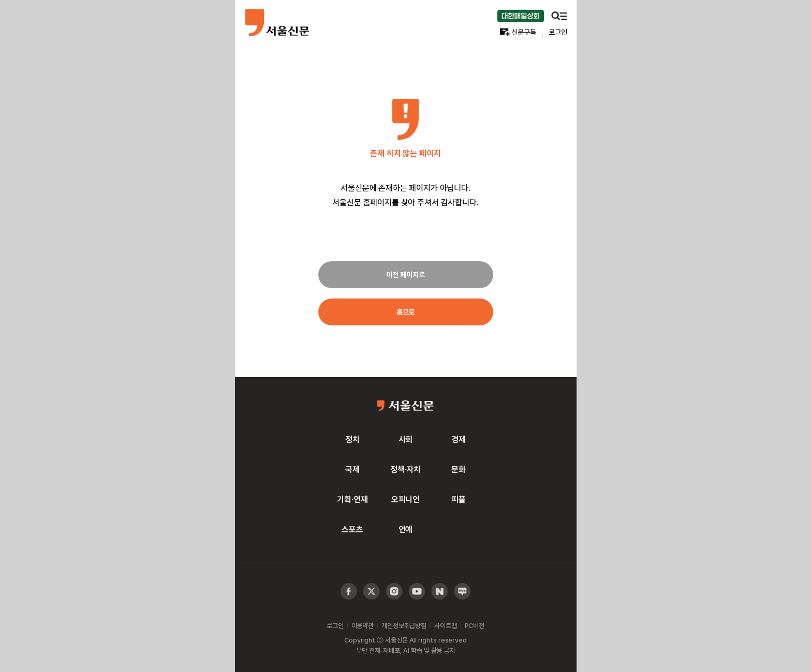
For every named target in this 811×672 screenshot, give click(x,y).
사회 (406, 439)
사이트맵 (445, 625)
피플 (459, 499)
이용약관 (363, 625)
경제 (459, 439)
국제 (352, 469)
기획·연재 (352, 499)
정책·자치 (405, 469)
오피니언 (405, 499)
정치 (352, 439)
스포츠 (352, 529)
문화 (459, 469)
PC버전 (475, 625)
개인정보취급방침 (404, 625)
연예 (406, 529)
